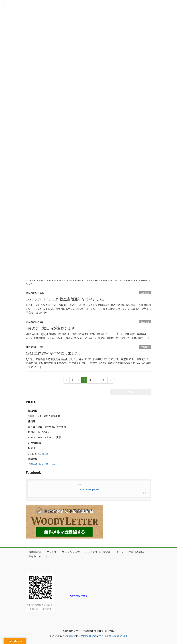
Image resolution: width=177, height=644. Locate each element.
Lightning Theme (87, 636)
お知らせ (145, 322)
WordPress (68, 636)
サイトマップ (36, 556)
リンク (119, 552)
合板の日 (44, 453)
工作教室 (145, 293)
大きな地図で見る (78, 596)
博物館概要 (35, 552)
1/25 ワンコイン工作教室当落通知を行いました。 (66, 299)
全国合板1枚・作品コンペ (42, 464)
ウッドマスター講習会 (98, 552)
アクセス (52, 552)
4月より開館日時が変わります (51, 328)
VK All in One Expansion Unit (113, 636)
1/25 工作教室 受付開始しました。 (54, 353)
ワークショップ (71, 552)
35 (104, 381)
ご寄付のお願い (137, 552)
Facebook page (89, 489)
